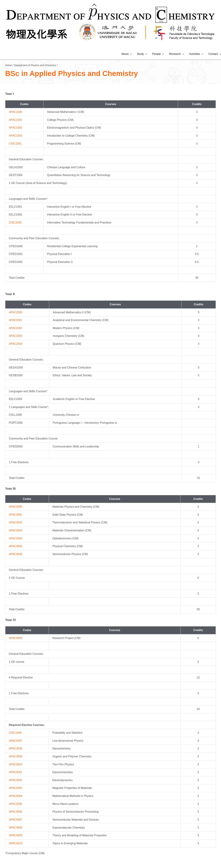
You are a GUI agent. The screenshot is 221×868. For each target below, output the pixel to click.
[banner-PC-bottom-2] (111, 25)
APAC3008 (16, 748)
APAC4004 (16, 796)
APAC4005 (16, 804)
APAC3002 (16, 522)
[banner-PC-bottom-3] (184, 25)
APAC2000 (16, 312)
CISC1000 (15, 222)
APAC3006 (16, 554)
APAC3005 (16, 546)
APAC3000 (16, 507)
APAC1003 (16, 136)
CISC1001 (15, 144)
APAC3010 (16, 764)
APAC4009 (16, 835)
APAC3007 (16, 741)
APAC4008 (16, 828)
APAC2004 (16, 344)
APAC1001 (16, 120)
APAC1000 (16, 112)
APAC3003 (16, 530)
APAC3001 (16, 515)
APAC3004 (16, 538)
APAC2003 (16, 336)
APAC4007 (16, 820)
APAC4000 (16, 638)
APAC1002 (16, 128)
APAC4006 (16, 812)
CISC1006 (15, 733)
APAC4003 (16, 788)
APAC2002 (16, 328)
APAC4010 (16, 843)
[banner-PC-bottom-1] (37, 25)
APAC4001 (16, 772)
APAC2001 (16, 320)
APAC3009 (16, 756)
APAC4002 (16, 780)
